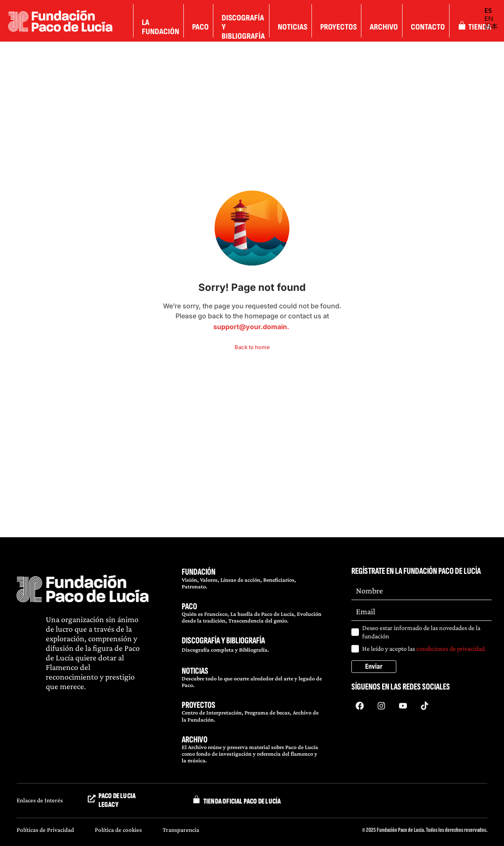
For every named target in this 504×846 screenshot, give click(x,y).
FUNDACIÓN (199, 572)
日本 (491, 26)
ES (488, 10)
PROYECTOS (199, 705)
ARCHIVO (195, 740)
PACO (189, 607)
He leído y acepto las (424, 649)
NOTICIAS (195, 671)
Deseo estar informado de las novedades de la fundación (421, 632)
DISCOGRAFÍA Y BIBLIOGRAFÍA (223, 641)
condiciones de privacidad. (451, 649)
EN (489, 18)
